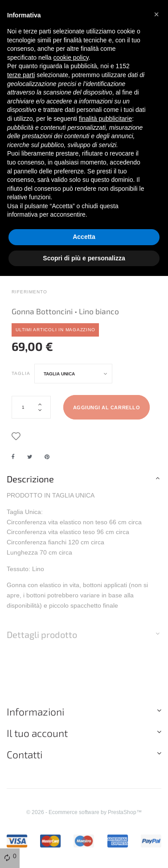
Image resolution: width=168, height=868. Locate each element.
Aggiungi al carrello (107, 407)
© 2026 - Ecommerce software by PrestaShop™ (84, 812)
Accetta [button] (84, 237)
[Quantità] (31, 407)
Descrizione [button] (30, 479)
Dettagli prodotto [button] (42, 634)
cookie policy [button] (71, 58)
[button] (156, 14)
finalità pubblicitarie (105, 119)
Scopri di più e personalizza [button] (84, 258)
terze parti (21, 75)
